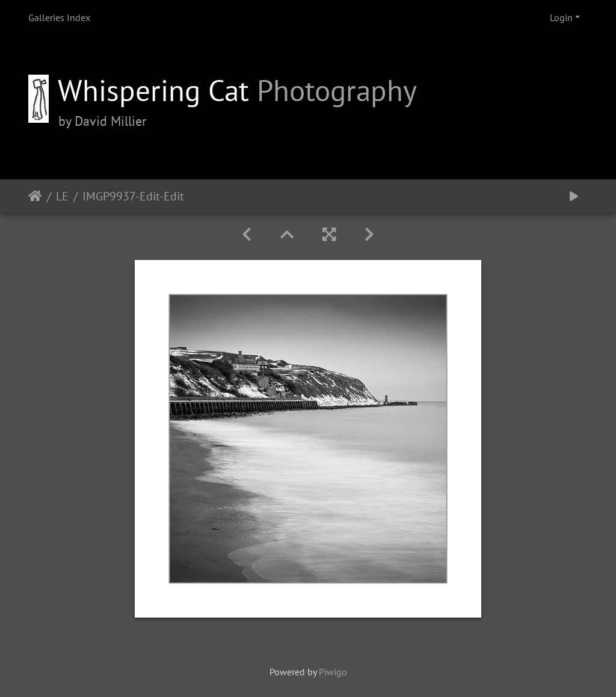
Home (35, 196)
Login (561, 17)
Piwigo (333, 672)
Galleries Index (59, 17)
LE (62, 196)
